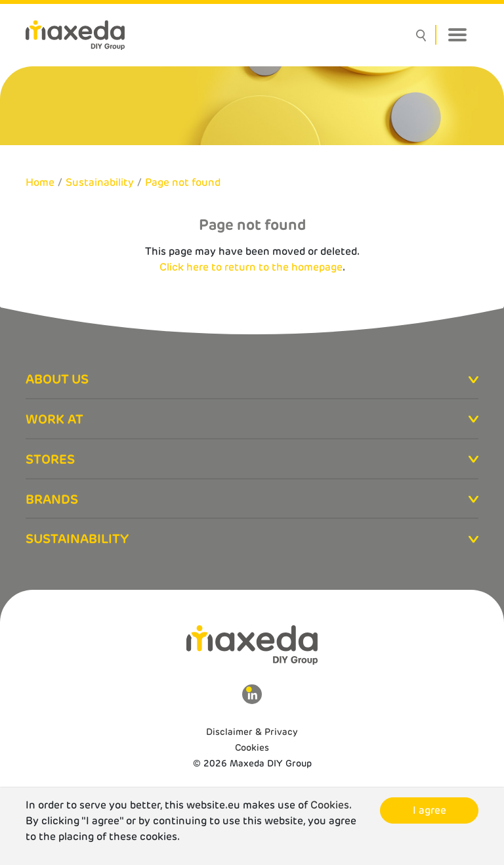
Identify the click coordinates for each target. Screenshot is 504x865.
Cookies (252, 747)
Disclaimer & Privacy (252, 732)
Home (40, 182)
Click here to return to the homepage (251, 267)
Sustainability (100, 182)
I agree (430, 810)
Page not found (183, 182)
